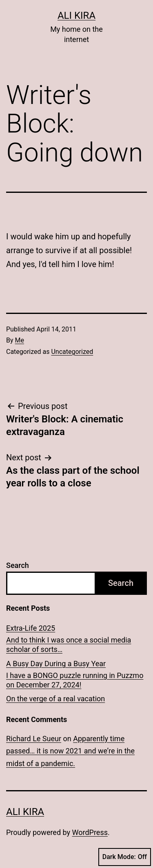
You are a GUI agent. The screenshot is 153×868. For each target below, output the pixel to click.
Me (20, 340)
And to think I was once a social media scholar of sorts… (69, 645)
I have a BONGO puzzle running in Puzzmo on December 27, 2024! (75, 680)
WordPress (90, 832)
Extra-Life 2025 (31, 628)
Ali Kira (76, 15)
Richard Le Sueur (34, 739)
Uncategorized (72, 352)
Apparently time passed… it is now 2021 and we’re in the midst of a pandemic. (70, 751)
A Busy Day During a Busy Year (56, 664)
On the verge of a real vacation (55, 699)
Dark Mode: (125, 857)
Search (18, 565)
